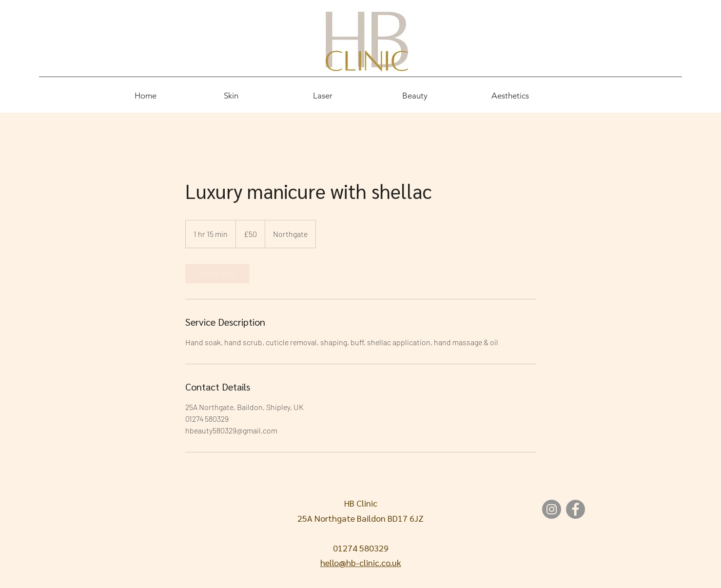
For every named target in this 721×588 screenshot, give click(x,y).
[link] (217, 274)
